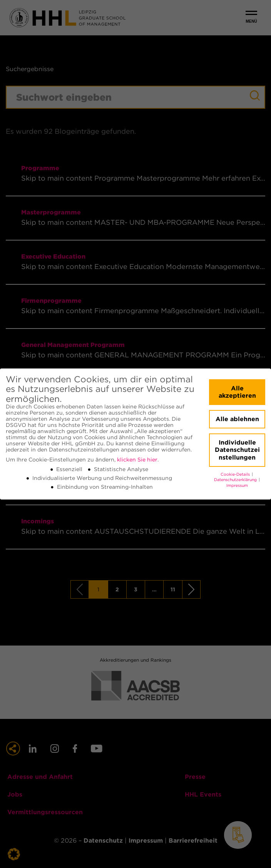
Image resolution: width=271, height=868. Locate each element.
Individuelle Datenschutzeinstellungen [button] (237, 450)
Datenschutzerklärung (236, 480)
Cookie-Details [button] (236, 474)
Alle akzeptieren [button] (237, 392)
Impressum (237, 485)
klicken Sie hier (137, 460)
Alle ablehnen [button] (237, 419)
